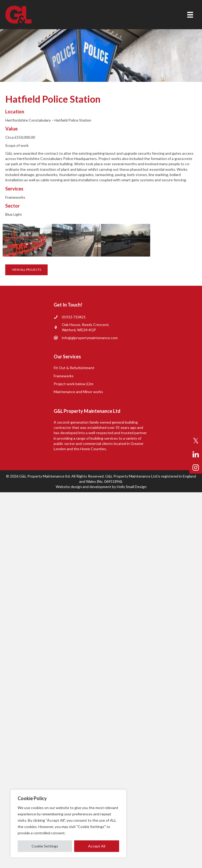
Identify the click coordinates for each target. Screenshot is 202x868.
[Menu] (190, 15)
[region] (68, 824)
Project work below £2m (74, 384)
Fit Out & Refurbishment (74, 368)
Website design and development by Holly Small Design (101, 487)
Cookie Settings (45, 846)
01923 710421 (74, 317)
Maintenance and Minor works (78, 392)
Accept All (97, 846)
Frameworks (64, 376)
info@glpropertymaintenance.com (90, 338)
